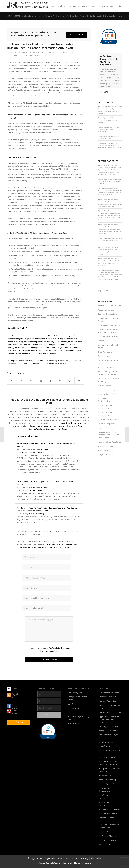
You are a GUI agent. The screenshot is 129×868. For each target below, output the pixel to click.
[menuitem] (21, 6)
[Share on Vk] (60, 381)
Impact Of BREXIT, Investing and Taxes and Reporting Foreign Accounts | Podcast (110, 240)
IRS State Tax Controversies (109, 419)
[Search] (120, 6)
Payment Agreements (107, 428)
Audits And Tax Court (107, 310)
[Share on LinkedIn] (41, 381)
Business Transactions (107, 314)
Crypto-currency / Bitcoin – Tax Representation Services (110, 331)
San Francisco (74, 708)
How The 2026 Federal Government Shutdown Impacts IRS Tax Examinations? (109, 129)
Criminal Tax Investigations (109, 325)
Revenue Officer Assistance (109, 442)
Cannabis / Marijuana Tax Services (109, 320)
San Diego (72, 704)
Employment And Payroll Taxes (108, 346)
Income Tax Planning (107, 390)
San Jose (72, 712)
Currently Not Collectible (108, 336)
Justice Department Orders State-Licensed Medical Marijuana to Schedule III (108, 120)
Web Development (63, 863)
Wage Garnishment (106, 454)
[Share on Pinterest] (31, 381)
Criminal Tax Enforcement (32, 52)
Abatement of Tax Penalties (109, 306)
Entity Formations (105, 352)
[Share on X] (22, 381)
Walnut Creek (74, 723)
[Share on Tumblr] (50, 381)
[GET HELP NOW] (76, 35)
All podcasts (103, 291)
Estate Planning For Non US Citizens (109, 362)
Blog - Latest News (17, 16)
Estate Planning (104, 356)
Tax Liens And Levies (107, 450)
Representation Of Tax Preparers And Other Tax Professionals (108, 435)
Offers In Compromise (107, 424)
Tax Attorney (41, 55)
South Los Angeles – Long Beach (78, 718)
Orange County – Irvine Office (77, 698)
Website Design (45, 863)
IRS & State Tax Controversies (104, 400)
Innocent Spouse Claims (108, 394)
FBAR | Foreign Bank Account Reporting (110, 380)
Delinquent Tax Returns (108, 341)
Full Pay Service (104, 386)
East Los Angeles (75, 693)
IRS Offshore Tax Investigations (105, 407)
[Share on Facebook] (12, 381)
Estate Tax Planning (106, 367)
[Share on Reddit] (70, 381)
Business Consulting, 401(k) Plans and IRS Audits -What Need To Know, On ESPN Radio (110, 181)
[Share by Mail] (79, 381)
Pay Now (20, 722)
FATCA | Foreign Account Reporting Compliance (108, 373)
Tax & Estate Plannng (107, 446)
